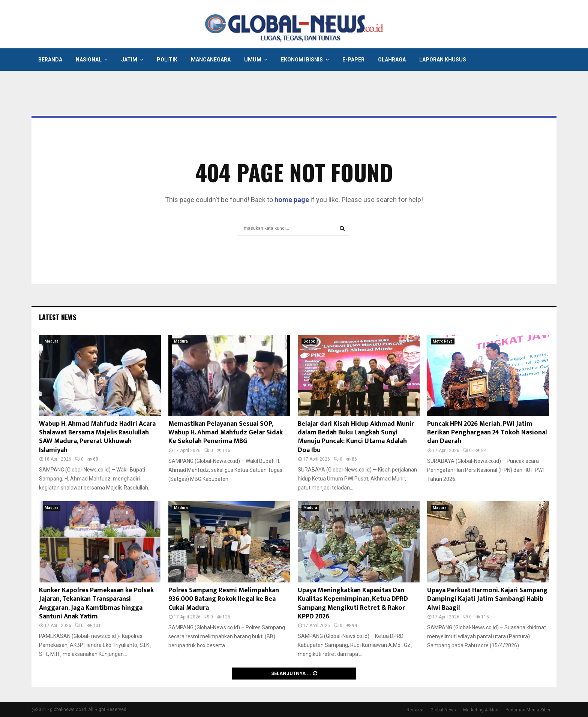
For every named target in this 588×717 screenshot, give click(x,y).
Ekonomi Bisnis (302, 60)
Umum (253, 60)
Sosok (309, 341)
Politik (167, 60)
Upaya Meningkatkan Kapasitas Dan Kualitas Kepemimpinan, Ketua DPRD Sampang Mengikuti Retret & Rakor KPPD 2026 (353, 603)
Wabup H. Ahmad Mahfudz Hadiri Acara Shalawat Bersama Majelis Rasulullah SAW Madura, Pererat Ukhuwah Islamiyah (97, 437)
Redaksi (415, 710)
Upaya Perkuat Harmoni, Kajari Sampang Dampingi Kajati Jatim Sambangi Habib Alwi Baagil (487, 599)
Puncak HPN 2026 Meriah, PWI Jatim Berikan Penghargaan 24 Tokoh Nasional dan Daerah (487, 433)
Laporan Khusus (443, 60)
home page (292, 200)
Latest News (58, 317)
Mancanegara (211, 60)
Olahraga (392, 60)
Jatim (129, 60)
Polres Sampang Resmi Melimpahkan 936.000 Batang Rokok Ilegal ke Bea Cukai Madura (224, 599)
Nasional (89, 60)
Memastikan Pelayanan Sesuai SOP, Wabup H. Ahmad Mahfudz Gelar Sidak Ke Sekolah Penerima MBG (226, 433)
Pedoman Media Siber (528, 710)
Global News (443, 710)
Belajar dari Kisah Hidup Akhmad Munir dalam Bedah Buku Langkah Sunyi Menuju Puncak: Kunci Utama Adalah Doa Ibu (356, 437)
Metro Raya (443, 341)
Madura (52, 341)
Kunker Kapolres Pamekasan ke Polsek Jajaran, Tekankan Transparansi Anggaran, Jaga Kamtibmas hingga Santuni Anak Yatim (96, 603)
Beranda (50, 60)
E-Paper (353, 60)
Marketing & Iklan (481, 710)
